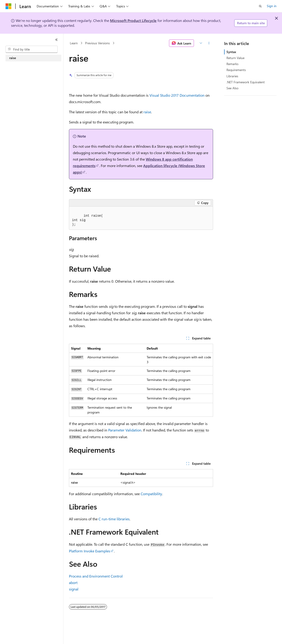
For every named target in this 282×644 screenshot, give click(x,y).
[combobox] (32, 49)
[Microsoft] (9, 6)
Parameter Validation (125, 430)
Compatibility (151, 494)
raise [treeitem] (13, 58)
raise (147, 112)
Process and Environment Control (96, 576)
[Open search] (260, 6)
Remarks (232, 64)
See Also (232, 88)
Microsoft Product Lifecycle (133, 20)
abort (73, 583)
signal (74, 589)
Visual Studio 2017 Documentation (177, 95)
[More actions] (209, 43)
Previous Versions (97, 43)
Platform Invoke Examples (90, 551)
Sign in (272, 6)
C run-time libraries (114, 519)
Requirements (236, 70)
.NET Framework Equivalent (246, 82)
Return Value (235, 58)
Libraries (232, 76)
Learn (74, 43)
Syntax (231, 52)
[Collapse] (56, 40)
